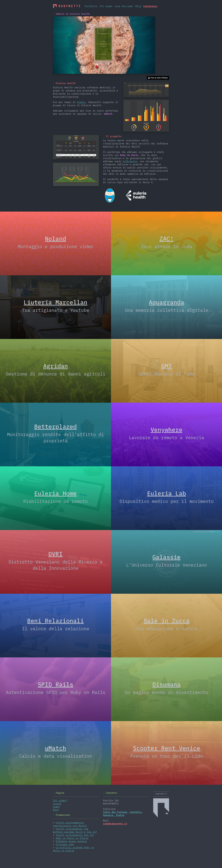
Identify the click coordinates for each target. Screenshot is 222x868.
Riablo (81, 102)
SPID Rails (55, 684)
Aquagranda (166, 302)
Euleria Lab (167, 493)
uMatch (55, 748)
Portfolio (91, 6)
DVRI (55, 554)
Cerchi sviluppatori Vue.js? (75, 835)
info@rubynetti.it (115, 824)
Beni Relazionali (55, 621)
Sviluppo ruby (65, 844)
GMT (167, 366)
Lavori (57, 804)
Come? (56, 807)
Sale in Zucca (167, 621)
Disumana (166, 684)
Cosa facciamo (124, 6)
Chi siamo (106, 6)
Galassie (166, 557)
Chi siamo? (60, 800)
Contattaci (150, 6)
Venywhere (167, 430)
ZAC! (166, 238)
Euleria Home (55, 493)
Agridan (56, 366)
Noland (55, 238)
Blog (138, 6)
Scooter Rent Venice (167, 748)
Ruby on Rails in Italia (72, 838)
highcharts (130, 161)
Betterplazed (55, 426)
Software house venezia (71, 841)
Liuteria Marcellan (55, 302)
